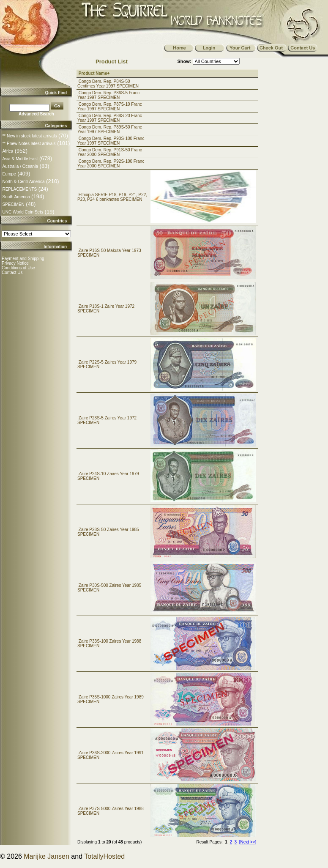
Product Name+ (94, 73)
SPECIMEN (13, 204)
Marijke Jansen (46, 856)
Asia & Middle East (20, 159)
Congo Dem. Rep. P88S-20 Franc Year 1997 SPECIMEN (110, 118)
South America (16, 197)
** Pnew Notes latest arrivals (29, 144)
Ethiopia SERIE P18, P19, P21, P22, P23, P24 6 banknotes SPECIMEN (112, 197)
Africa (8, 151)
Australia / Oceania (20, 166)
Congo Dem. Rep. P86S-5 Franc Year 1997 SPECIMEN (108, 95)
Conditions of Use (18, 268)
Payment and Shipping (23, 259)
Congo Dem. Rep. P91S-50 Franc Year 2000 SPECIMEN (110, 152)
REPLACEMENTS (19, 189)
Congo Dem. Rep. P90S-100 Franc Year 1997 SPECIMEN (111, 141)
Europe (9, 174)
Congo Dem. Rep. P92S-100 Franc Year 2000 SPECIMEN (111, 164)
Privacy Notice (15, 263)
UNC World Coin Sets (23, 212)
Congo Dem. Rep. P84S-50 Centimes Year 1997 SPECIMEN (108, 84)
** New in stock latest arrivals (29, 136)
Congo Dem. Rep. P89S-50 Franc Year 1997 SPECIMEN (110, 129)
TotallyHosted (104, 856)
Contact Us (12, 272)
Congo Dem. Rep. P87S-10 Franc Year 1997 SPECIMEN (110, 107)
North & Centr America (23, 182)
